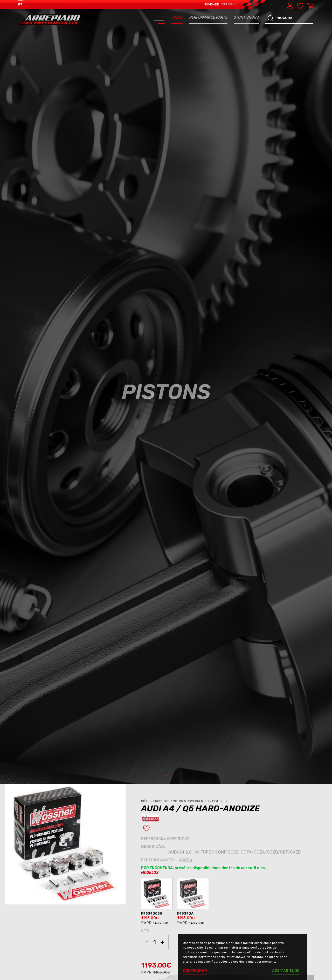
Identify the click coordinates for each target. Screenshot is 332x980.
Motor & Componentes (192, 801)
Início (147, 801)
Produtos (163, 801)
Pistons (220, 801)
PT (20, 4)
